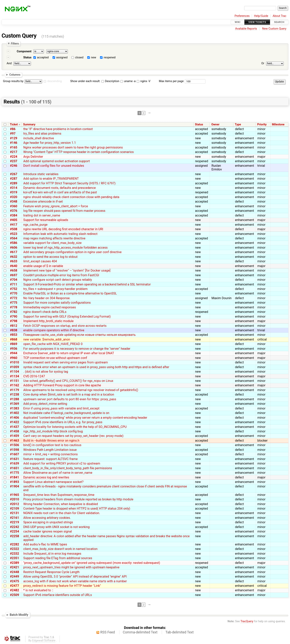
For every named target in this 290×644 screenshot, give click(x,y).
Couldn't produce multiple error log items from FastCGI (61, 275)
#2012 (15, 504)
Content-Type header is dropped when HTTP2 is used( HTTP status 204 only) (77, 509)
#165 (14, 147)
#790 (14, 317)
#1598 (15, 450)
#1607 (15, 454)
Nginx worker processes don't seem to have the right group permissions (73, 147)
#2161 (15, 518)
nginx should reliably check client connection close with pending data (71, 197)
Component (24, 51)
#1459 (15, 436)
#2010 (15, 499)
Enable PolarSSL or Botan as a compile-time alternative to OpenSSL (70, 293)
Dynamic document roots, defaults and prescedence (60, 188)
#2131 (15, 513)
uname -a (128, 81)
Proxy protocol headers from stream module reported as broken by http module (78, 499)
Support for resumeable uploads (46, 220)
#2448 (15, 572)
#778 (14, 307)
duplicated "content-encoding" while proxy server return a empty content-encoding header (85, 418)
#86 (13, 129)
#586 (14, 243)
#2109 (15, 509)
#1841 (15, 477)
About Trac (280, 16)
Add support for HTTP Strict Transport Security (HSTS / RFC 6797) (69, 183)
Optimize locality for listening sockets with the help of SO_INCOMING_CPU (75, 427)
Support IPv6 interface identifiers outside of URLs (58, 595)
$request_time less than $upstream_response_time (59, 495)
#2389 (15, 563)
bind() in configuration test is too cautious (52, 445)
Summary (29, 125)
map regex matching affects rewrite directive (54, 238)
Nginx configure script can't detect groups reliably (58, 280)
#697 (14, 275)
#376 (14, 211)
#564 (14, 238)
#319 (14, 192)
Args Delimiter (33, 157)
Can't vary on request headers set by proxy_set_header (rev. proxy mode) (73, 436)
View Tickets (257, 22)
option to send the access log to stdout (50, 257)
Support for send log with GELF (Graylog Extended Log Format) (67, 317)
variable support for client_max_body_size (52, 243)
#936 (14, 349)
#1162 (15, 385)
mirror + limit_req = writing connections (51, 454)
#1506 (15, 445)
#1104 (15, 372)
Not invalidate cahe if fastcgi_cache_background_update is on (66, 413)
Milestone (278, 125)
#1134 (15, 376)
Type (238, 125)
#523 (14, 234)
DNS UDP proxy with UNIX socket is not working (56, 527)
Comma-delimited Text (140, 632)
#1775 (15, 473)
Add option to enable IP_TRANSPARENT (51, 179)
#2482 (15, 590)
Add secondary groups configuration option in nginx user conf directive (72, 252)
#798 (14, 321)
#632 (14, 257)
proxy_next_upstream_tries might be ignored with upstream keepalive (71, 567)
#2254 (15, 531)
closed (79, 58)
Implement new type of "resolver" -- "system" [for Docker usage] (67, 270)
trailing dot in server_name (42, 215)
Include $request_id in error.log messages (52, 554)
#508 (14, 229)
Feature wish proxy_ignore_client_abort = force (56, 206)
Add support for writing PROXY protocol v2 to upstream (62, 463)
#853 (14, 335)
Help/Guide (261, 16)
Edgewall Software (44, 641)
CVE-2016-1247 (34, 376)
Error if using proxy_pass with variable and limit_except (61, 408)
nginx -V (144, 81)
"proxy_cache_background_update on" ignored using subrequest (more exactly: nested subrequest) (92, 563)
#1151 (15, 381)
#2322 (15, 549)
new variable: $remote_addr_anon (47, 339)
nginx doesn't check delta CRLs (45, 312)
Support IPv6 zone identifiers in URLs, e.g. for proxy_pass (63, 422)
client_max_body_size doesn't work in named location (60, 549)
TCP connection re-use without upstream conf (55, 358)
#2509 (15, 595)
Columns (15, 74)
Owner (215, 125)
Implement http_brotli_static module (48, 321)
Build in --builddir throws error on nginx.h (51, 441)
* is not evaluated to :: (38, 590)
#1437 (15, 427)
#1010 (15, 362)
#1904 (15, 486)
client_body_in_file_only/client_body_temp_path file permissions (68, 468)
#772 (14, 298)
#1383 (15, 408)
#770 (14, 293)
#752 (14, 289)
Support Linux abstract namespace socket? (53, 482)
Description (110, 81)
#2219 (15, 522)
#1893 (15, 482)
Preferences (242, 16)
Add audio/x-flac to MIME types (45, 544)
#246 (14, 166)
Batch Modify (19, 615)
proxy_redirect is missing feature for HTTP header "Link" (62, 586)
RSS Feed (108, 632)
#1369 (15, 404)
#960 (14, 358)
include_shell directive (39, 138)
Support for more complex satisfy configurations (57, 303)
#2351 (15, 558)
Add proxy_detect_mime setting (45, 404)
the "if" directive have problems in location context (58, 129)
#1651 (15, 468)
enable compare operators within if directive (54, 330)
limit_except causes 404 (40, 261)
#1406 (15, 418)
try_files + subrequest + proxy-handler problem (55, 289)
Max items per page (171, 81)
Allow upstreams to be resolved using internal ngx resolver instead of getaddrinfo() (81, 390)
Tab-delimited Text (180, 632)
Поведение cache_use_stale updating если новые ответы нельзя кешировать (80, 335)
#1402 (15, 413)
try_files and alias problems (42, 134)
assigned (62, 58)
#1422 (15, 422)
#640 (14, 266)
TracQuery (247, 621)
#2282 (15, 544)
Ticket (14, 125)
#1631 (15, 459)
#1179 (15, 390)
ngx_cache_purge (35, 225)
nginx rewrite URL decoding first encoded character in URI (63, 229)
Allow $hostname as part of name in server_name (58, 473)
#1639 (15, 463)
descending (55, 81)
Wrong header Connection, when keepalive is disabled (61, 504)
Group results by (13, 81)
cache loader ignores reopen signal (48, 531)
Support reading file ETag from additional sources (58, 558)
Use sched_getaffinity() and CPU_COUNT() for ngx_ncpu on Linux (68, 381)
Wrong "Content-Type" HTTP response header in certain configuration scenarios (79, 152)
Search (279, 22)
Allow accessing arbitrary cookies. (47, 518)
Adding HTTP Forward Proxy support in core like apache (62, 385)
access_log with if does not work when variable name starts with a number (75, 581)
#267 (14, 174)
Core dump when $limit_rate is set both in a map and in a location (69, 394)
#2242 (15, 527)
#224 (14, 157)
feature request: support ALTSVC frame (50, 459)
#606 (14, 248)
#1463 (15, 441)
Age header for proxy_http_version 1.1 (50, 143)
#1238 (15, 394)
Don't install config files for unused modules (54, 166)
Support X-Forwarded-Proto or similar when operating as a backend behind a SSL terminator (87, 284)
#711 (14, 284)
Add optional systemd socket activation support (57, 161)
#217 (14, 152)
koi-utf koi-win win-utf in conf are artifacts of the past (60, 192)
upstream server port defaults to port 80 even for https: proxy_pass (70, 399)
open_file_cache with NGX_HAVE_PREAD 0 (53, 344)
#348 (14, 202)
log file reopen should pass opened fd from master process (64, 211)
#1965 (15, 495)
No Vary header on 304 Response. (47, 298)
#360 (14, 206)
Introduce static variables (41, 174)
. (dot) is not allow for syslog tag (46, 372)
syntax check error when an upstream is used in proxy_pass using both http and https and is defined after (96, 367)
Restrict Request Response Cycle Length (51, 572)
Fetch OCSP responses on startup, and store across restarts (65, 326)
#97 (13, 134)
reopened (110, 58)
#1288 (15, 399)
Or (263, 63)
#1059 (15, 367)
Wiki (238, 22)
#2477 (15, 586)
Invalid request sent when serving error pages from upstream (66, 362)
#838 (14, 330)
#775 (14, 303)
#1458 (15, 431)
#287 (14, 179)
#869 (14, 344)
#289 (14, 183)
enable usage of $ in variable (43, 266)
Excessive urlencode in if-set (43, 202)
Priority (262, 125)
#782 (14, 312)
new (94, 58)
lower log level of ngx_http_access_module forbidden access (65, 248)
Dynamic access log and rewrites (46, 477)
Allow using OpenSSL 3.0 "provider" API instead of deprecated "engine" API (75, 577)
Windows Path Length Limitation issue (50, 450)
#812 (14, 326)
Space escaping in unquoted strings (48, 522)
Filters (15, 43)
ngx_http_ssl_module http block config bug (53, 431)
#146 (14, 143)
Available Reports (246, 29)
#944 (14, 353)
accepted (43, 58)
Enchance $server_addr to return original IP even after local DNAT (69, 353)
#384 (14, 215)
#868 (14, 339)
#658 (14, 270)
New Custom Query (274, 29)
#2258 (15, 536)
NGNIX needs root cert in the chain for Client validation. (62, 513)
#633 (14, 261)
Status (27, 58)
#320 (14, 197)
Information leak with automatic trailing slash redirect (60, 234)
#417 (14, 225)
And (9, 63)
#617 (14, 252)
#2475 (15, 581)
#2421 (15, 567)
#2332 (15, 554)
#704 (14, 280)
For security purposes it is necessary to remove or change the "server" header (77, 349)
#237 (14, 161)
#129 (14, 138)
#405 (14, 220)
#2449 (15, 577)
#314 (14, 188)
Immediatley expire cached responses (50, 307)
